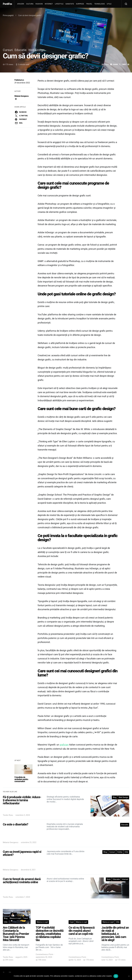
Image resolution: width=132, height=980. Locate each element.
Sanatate (70, 4)
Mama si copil (15, 918)
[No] (129, 976)
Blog (115, 797)
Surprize (80, 4)
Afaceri (21, 4)
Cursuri (8, 50)
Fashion (39, 4)
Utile (109, 4)
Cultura (30, 4)
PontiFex (7, 4)
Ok (116, 976)
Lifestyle (59, 4)
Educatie (20, 50)
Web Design (36, 50)
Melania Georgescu (22, 96)
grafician (64, 745)
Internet (49, 4)
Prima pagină (8, 15)
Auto (109, 879)
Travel (89, 4)
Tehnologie (100, 4)
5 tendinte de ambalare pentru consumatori (21, 779)
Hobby (120, 852)
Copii (72, 922)
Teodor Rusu (8, 815)
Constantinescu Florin (44, 954)
